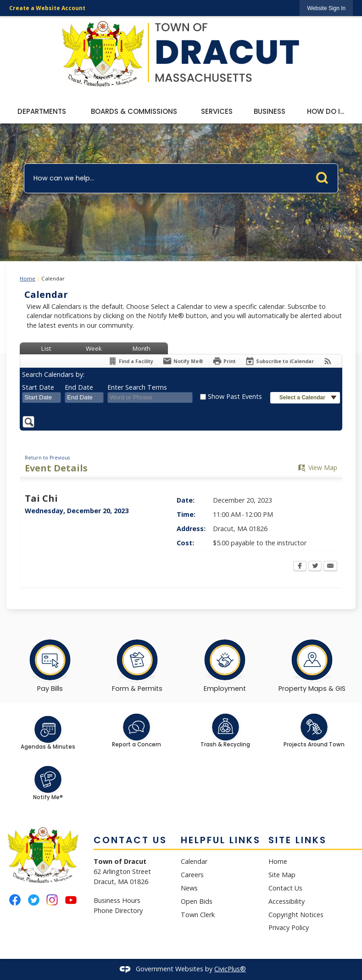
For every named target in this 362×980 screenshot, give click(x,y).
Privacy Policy (289, 927)
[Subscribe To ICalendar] (279, 361)
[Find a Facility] (131, 361)
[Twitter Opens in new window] (315, 567)
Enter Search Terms (137, 387)
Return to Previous (47, 458)
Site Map (282, 875)
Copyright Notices (296, 915)
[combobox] (42, 398)
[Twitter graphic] (34, 900)
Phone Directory (118, 910)
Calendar (194, 861)
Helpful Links (221, 840)
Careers (192, 875)
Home (28, 278)
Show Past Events (235, 396)
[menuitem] (42, 112)
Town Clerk (198, 915)
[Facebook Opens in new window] (300, 567)
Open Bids (197, 901)
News (189, 888)
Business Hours (117, 900)
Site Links (298, 840)
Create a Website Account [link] (47, 8)
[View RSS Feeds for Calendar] (328, 361)
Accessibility (287, 901)
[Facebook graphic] (15, 900)
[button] (324, 176)
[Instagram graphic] (52, 900)
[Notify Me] (183, 361)
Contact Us (285, 888)
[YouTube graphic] (71, 900)
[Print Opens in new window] (224, 361)
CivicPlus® (230, 969)
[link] (326, 8)
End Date (79, 387)
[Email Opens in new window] (330, 567)
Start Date (38, 387)
